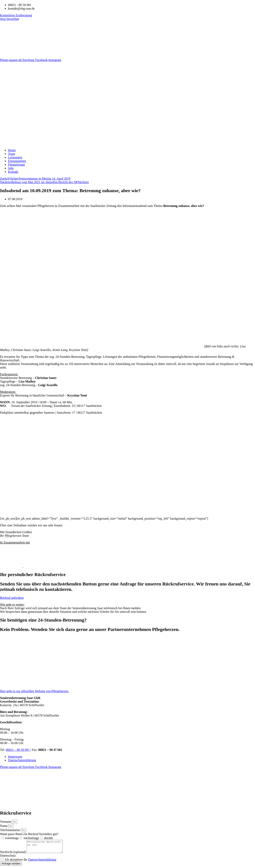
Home (12, 150)
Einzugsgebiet (17, 161)
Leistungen (15, 157)
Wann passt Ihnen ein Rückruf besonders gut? (29, 834)
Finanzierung (16, 165)
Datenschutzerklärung (22, 760)
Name (4, 826)
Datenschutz (8, 858)
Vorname (6, 822)
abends (48, 838)
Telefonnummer (11, 830)
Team (11, 154)
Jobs (11, 168)
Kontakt (13, 172)
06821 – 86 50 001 (18, 750)
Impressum (15, 757)
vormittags (12, 838)
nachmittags (31, 838)
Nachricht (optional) (13, 854)
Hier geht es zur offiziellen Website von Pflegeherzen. (34, 691)
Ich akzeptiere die (30, 862)
